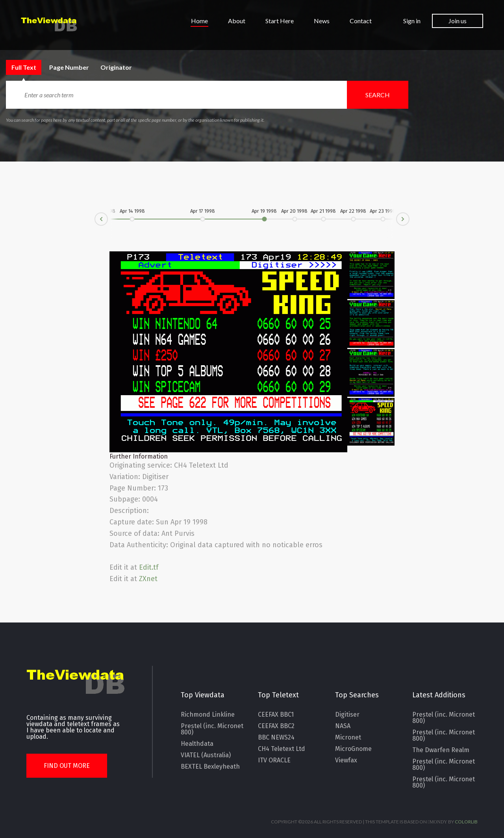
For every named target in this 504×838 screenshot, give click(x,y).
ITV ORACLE (274, 760)
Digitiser (347, 715)
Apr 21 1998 (324, 211)
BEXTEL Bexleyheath (210, 767)
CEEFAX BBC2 (276, 726)
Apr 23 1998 (383, 211)
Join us (458, 21)
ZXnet (148, 579)
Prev (95, 222)
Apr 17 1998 (203, 211)
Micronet (348, 738)
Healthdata (197, 744)
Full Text (30, 67)
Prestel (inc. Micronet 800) (212, 729)
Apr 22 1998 (354, 211)
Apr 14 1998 (132, 211)
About (237, 21)
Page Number (85, 67)
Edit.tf (149, 567)
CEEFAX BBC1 (276, 715)
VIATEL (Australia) (206, 755)
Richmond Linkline (208, 715)
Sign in (412, 21)
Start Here (280, 21)
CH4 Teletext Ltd (282, 749)
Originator (136, 67)
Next (409, 216)
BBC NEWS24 (276, 738)
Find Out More (67, 766)
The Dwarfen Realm (441, 750)
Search (378, 95)
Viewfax (346, 760)
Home (199, 21)
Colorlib (466, 822)
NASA (343, 726)
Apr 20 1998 (295, 211)
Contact (361, 21)
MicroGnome (353, 749)
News (322, 21)
